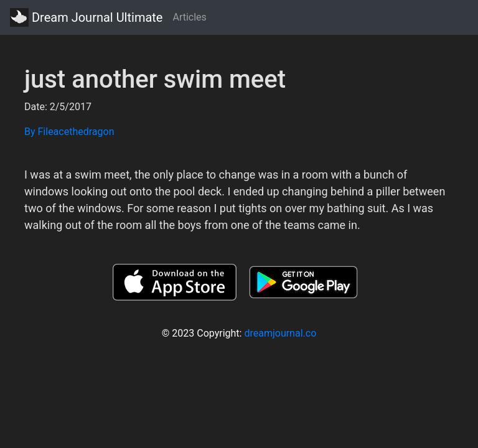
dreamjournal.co (280, 333)
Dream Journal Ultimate (86, 17)
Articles (189, 17)
